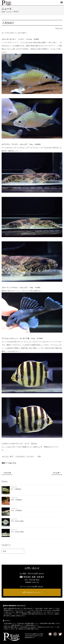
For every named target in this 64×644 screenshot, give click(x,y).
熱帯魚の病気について (32, 625)
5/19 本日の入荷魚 (17, 521)
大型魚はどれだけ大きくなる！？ (46, 627)
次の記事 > (57, 473)
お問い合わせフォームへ (31, 592)
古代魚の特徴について (10, 623)
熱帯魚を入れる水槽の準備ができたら (29, 629)
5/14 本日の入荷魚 (17, 532)
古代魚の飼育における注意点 (28, 627)
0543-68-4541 (34, 577)
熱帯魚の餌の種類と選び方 (11, 627)
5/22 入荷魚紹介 (16, 510)
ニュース (9, 12)
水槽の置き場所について (18, 625)
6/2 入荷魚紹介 (16, 489)
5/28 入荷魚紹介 (16, 500)
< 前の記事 (7, 473)
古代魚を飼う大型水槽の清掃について (28, 623)
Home (3, 12)
